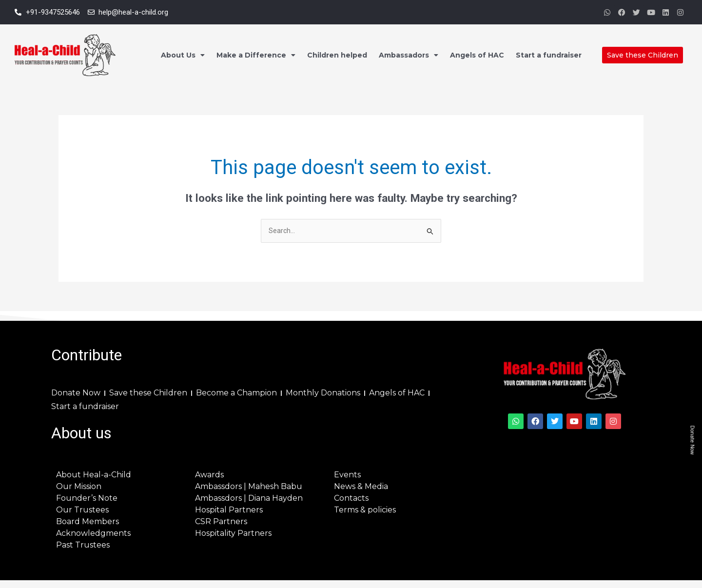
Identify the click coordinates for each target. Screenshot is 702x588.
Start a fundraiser (549, 55)
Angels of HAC (477, 55)
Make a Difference (256, 55)
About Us (183, 55)
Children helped (337, 55)
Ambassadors (409, 55)
